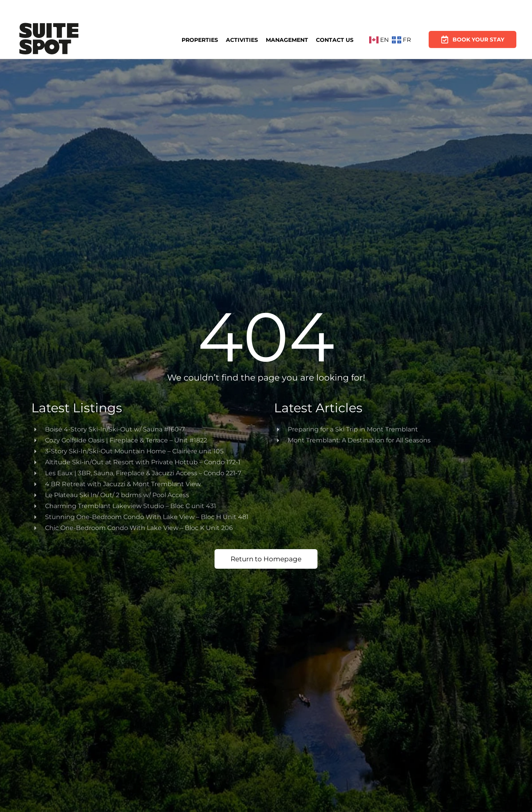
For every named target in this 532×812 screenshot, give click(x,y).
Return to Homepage (266, 559)
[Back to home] (49, 40)
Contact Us (335, 39)
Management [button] (287, 40)
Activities (242, 40)
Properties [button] (200, 40)
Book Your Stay (472, 37)
